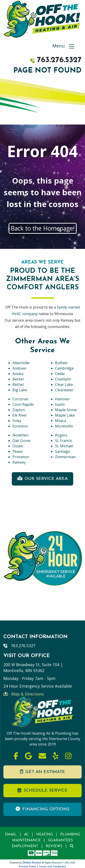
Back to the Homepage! (43, 228)
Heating (45, 835)
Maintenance (26, 840)
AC (26, 835)
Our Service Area (43, 479)
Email (11, 835)
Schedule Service (42, 790)
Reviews (54, 846)
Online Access (32, 863)
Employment (25, 846)
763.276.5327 (59, 60)
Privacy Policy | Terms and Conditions (43, 866)
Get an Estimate (42, 772)
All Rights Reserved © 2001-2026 (58, 863)
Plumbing (70, 835)
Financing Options (42, 809)
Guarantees (60, 840)
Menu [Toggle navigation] (64, 46)
